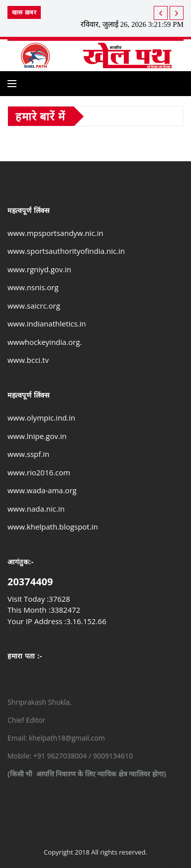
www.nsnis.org (33, 287)
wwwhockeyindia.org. (45, 342)
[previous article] (177, 13)
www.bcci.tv (28, 360)
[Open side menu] (12, 84)
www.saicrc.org (34, 306)
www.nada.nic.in (36, 509)
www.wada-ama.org (42, 490)
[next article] (161, 13)
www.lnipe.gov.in (37, 436)
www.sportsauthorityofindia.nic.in (66, 251)
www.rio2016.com (39, 472)
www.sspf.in (28, 454)
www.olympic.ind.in (41, 418)
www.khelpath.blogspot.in (53, 527)
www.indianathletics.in (47, 324)
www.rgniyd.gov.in (39, 269)
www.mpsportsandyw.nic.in (55, 233)
